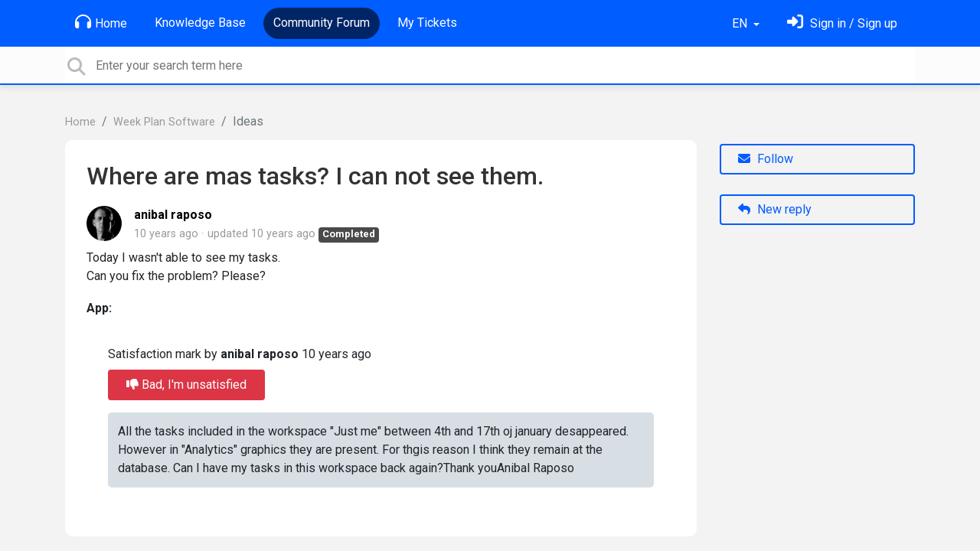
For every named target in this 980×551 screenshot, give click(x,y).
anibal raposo (173, 215)
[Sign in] (842, 23)
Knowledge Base (200, 23)
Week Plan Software (164, 122)
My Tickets (427, 23)
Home (101, 22)
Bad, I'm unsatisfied (186, 385)
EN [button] (741, 23)
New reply (775, 209)
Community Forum (322, 23)
